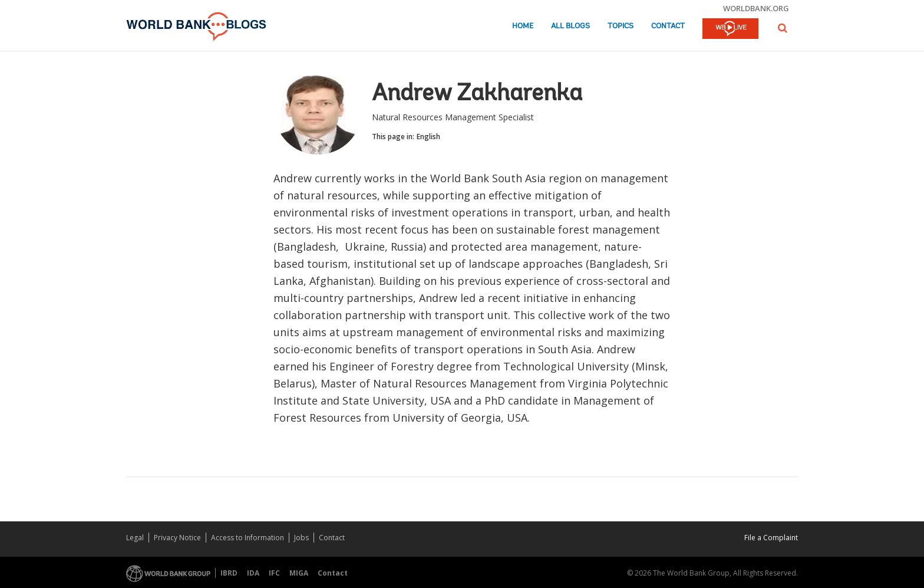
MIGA (299, 573)
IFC (274, 573)
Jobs (301, 538)
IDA (253, 573)
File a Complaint (771, 538)
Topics (621, 26)
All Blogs (570, 26)
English (428, 137)
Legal (135, 538)
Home (523, 26)
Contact (668, 26)
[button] (783, 28)
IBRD (229, 573)
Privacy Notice (177, 538)
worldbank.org (756, 8)
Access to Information (247, 538)
